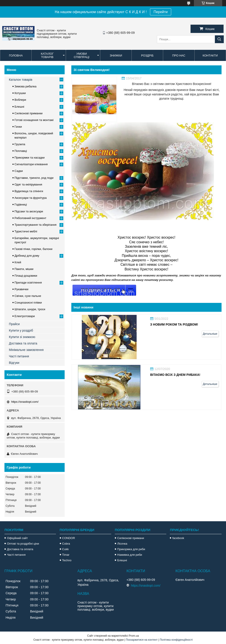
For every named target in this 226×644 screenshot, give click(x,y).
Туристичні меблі (26, 231)
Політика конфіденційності (176, 640)
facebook (178, 538)
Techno (67, 560)
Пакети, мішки (24, 269)
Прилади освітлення (28, 283)
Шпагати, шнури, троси (30, 309)
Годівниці (21, 204)
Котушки (20, 93)
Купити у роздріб (21, 330)
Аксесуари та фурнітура (31, 198)
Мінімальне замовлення (26, 350)
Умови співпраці (82, 55)
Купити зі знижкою (22, 337)
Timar (66, 555)
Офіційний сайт (17, 538)
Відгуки (14, 363)
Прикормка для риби (131, 549)
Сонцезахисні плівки (28, 303)
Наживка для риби (130, 555)
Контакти (210, 55)
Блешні (19, 107)
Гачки (18, 127)
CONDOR (69, 538)
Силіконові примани (131, 538)
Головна (16, 55)
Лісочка (122, 544)
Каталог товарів (47, 55)
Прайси (14, 324)
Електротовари (25, 316)
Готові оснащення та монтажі (34, 120)
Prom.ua (134, 636)
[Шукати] (219, 39)
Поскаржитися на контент (142, 640)
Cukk (66, 549)
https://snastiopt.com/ (25, 402)
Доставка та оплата (23, 343)
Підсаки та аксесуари (29, 211)
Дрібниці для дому (27, 256)
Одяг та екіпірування (28, 184)
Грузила (20, 144)
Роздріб (147, 55)
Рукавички (21, 289)
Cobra (66, 544)
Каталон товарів (21, 80)
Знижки (116, 55)
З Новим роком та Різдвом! (174, 324)
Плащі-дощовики (26, 276)
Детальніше (210, 334)
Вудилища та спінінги (29, 191)
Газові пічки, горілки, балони (33, 249)
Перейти (161, 12)
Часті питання (19, 356)
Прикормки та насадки (30, 158)
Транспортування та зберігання (35, 225)
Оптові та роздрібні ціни (23, 544)
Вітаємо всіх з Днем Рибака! (175, 375)
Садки (19, 171)
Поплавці (21, 151)
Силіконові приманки (29, 113)
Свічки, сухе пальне (28, 296)
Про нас (179, 55)
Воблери (20, 100)
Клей (18, 262)
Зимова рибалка (26, 86)
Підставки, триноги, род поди (34, 178)
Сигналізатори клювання (31, 164)
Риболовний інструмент (30, 218)
